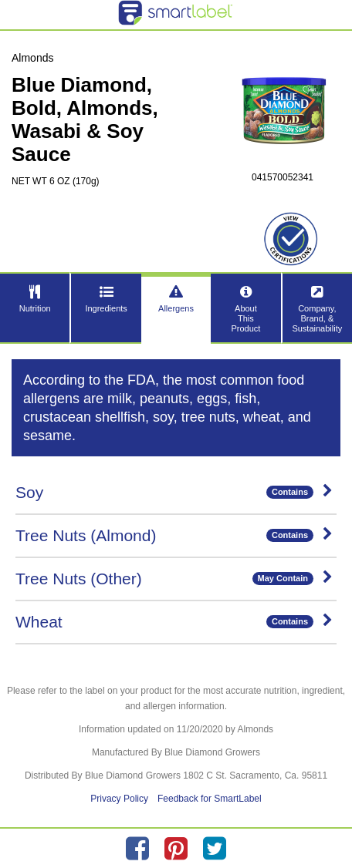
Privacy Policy (119, 799)
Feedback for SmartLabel (210, 799)
